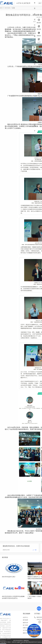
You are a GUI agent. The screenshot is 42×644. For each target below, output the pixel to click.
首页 (35, 6)
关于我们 (35, 134)
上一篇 (34, 550)
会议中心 (35, 22)
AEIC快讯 (7, 8)
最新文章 (25, 633)
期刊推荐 (35, 45)
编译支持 (35, 67)
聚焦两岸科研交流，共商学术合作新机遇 (16, 546)
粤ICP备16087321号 (32, 642)
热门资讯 (35, 89)
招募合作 (35, 111)
